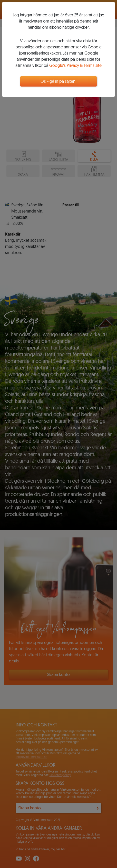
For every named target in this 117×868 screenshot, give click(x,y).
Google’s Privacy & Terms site (75, 66)
